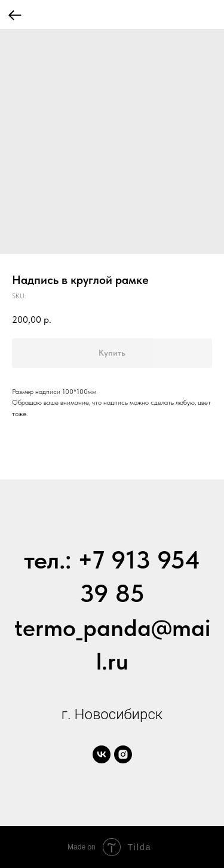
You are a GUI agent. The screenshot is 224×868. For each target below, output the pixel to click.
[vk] (102, 754)
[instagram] (123, 754)
